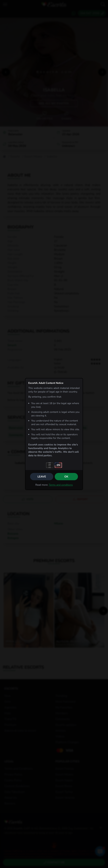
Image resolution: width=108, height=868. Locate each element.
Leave (42, 477)
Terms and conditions (61, 485)
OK (66, 477)
